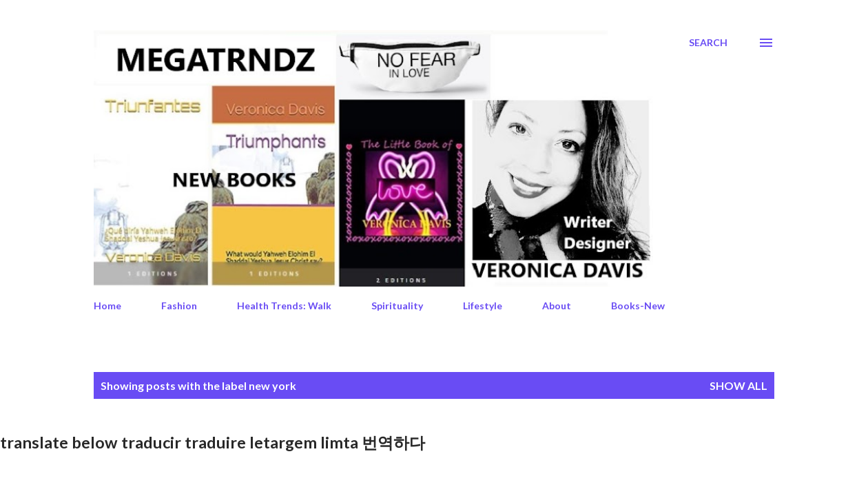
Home (107, 306)
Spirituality (397, 306)
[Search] (708, 43)
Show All (738, 385)
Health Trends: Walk (284, 306)
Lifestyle (483, 306)
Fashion (179, 306)
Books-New (638, 306)
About (557, 306)
